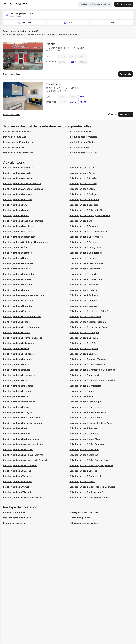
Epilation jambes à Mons (16, 380)
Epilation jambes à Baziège (83, 194)
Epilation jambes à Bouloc (16, 215)
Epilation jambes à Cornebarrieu (86, 253)
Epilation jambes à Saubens (17, 471)
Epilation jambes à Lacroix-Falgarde (88, 322)
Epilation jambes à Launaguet (85, 333)
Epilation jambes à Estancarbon (19, 274)
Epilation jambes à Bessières (84, 205)
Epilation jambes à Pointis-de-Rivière (22, 418)
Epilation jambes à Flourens (17, 279)
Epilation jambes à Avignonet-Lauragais (23, 189)
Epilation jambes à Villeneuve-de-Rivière (24, 497)
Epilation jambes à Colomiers (18, 253)
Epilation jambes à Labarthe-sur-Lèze (22, 317)
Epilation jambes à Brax (81, 221)
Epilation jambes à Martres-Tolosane (88, 359)
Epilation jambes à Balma (82, 189)
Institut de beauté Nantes (82, 142)
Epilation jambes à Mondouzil (84, 375)
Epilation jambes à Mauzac (17, 364)
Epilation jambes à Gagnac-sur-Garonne (24, 295)
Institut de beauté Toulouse (84, 153)
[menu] (5, 4)
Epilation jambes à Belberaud (84, 200)
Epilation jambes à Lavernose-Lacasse (23, 338)
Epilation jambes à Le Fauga (84, 338)
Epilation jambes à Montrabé (18, 391)
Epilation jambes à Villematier (18, 492)
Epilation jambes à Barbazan (17, 194)
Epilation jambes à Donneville (18, 263)
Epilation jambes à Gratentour (18, 306)
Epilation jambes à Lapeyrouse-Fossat (89, 327)
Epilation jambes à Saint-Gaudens (87, 444)
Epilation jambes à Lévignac (84, 354)
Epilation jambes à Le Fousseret (19, 343)
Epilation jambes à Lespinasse (18, 354)
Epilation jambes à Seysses (83, 471)
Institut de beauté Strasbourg (18, 153)
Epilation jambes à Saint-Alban (85, 439)
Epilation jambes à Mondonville (19, 375)
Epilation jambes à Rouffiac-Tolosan (21, 439)
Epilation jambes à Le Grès (83, 343)
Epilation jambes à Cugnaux (17, 258)
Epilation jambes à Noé (81, 396)
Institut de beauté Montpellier (18, 142)
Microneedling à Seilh (14, 523)
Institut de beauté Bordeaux (17, 131)
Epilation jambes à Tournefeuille (86, 476)
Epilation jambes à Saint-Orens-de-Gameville (26, 460)
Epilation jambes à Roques (17, 434)
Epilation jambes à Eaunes (16, 269)
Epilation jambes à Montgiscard (86, 386)
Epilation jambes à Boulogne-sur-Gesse (90, 215)
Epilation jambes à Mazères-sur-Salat (88, 364)
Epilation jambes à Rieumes (83, 428)
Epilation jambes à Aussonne (18, 178)
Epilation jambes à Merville (17, 370)
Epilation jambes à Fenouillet (84, 274)
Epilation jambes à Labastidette (85, 317)
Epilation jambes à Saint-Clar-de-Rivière (23, 444)
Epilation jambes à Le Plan (16, 348)
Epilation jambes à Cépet (16, 247)
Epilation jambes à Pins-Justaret (86, 407)
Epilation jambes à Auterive (83, 178)
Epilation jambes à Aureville (17, 173)
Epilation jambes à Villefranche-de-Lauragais (92, 487)
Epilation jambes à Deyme (83, 258)
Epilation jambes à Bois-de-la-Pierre (88, 210)
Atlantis (50, 44)
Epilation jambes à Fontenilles (85, 285)
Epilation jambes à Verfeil (82, 481)
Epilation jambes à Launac (16, 333)
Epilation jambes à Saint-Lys (84, 455)
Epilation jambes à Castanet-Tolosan (88, 231)
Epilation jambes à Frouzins (84, 290)
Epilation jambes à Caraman (84, 226)
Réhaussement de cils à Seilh (84, 523)
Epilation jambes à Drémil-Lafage (86, 263)
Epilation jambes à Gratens (83, 301)
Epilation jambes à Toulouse (17, 476)
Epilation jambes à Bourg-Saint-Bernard (23, 221)
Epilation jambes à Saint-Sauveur (20, 466)
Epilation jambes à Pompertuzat (86, 418)
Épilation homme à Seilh (15, 512)
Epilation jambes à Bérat (15, 205)
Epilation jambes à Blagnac (17, 210)
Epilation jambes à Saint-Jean (18, 450)
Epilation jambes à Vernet (16, 487)
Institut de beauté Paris (81, 147)
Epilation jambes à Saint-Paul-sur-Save (89, 460)
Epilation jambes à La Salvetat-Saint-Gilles (91, 311)
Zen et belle (53, 84)
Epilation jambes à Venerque (18, 481)
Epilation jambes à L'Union (16, 311)
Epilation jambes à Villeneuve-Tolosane (89, 497)
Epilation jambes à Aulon (82, 168)
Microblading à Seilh (80, 518)
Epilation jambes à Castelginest (19, 237)
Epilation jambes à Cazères (83, 242)
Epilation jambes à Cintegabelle (85, 247)
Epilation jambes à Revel (15, 428)
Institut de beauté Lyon (15, 137)
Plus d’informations (11, 74)
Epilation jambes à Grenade (83, 306)
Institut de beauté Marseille (83, 137)
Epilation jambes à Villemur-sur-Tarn (88, 492)
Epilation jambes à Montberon (18, 386)
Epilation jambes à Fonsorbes (18, 285)
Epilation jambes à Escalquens (85, 269)
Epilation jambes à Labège (16, 322)
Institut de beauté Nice (15, 147)
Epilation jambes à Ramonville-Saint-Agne (91, 423)
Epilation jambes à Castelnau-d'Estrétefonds (26, 242)
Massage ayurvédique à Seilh (84, 512)
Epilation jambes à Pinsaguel (18, 412)
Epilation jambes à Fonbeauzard (86, 279)
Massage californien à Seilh (17, 518)
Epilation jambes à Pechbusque (85, 402)
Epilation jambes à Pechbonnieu (19, 402)
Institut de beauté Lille (81, 131)
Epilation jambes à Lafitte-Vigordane (22, 327)
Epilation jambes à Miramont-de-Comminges (92, 370)
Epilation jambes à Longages (18, 359)
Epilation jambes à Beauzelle (18, 200)
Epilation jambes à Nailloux (17, 396)
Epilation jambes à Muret (82, 391)
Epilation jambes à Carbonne (18, 231)
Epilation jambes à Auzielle (83, 184)
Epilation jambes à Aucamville (18, 168)
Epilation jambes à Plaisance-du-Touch (89, 412)
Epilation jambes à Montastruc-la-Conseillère (93, 380)
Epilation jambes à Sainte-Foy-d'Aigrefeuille (92, 466)
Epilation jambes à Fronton (17, 290)
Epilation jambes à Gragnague (18, 301)
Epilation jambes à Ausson (83, 173)
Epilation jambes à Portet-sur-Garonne (23, 423)
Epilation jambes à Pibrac (16, 407)
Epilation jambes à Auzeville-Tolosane (22, 184)
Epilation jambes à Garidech (84, 295)
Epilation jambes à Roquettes (84, 434)
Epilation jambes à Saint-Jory (84, 450)
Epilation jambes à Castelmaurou (86, 237)
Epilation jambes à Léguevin (84, 348)
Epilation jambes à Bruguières (18, 226)
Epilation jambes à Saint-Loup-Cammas (23, 455)
